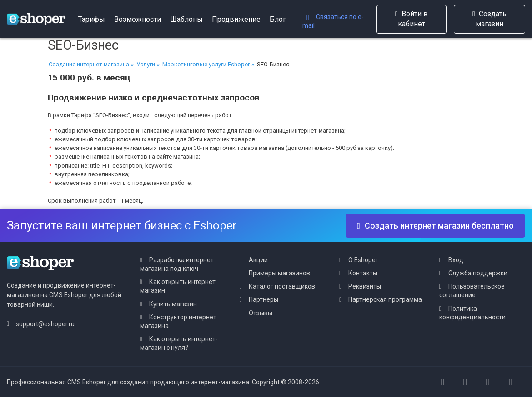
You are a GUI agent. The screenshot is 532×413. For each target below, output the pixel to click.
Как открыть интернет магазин (178, 286)
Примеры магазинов (279, 273)
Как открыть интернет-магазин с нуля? (179, 343)
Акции (258, 260)
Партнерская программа (385, 299)
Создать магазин (489, 19)
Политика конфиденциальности (472, 313)
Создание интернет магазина (89, 64)
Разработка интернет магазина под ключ (177, 264)
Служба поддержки (478, 273)
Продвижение (236, 19)
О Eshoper (363, 260)
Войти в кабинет (412, 19)
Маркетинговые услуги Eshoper (206, 64)
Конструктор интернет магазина (178, 321)
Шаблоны (186, 19)
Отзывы (261, 313)
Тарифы (92, 19)
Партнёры (263, 299)
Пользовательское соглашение (472, 291)
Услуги (146, 64)
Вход (456, 260)
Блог (278, 19)
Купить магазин (173, 304)
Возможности (138, 19)
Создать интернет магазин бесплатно (435, 226)
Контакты (363, 273)
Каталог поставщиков (282, 286)
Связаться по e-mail (333, 21)
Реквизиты (365, 286)
